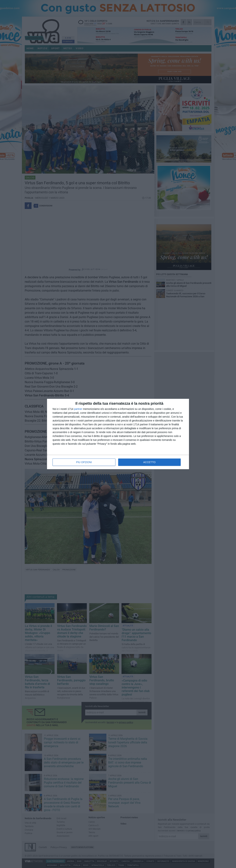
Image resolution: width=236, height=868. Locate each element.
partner (78, 409)
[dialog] (118, 434)
